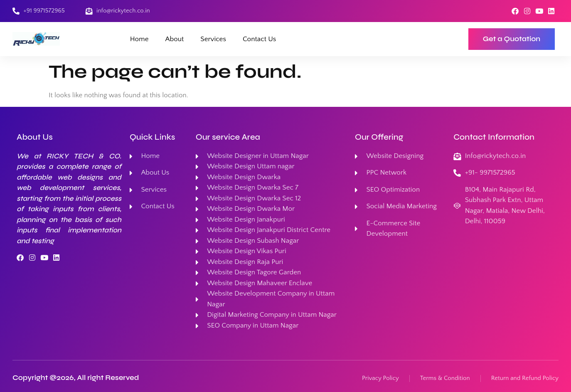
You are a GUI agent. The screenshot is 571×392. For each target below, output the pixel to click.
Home (139, 39)
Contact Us (259, 39)
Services (213, 39)
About (175, 39)
